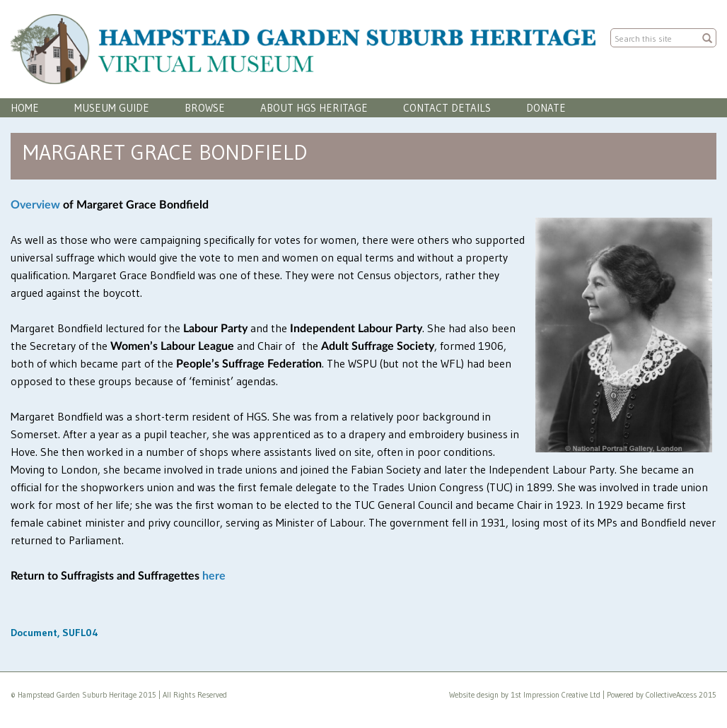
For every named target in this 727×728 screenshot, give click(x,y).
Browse (205, 108)
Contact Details (447, 108)
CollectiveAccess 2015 (681, 695)
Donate (546, 108)
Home (25, 108)
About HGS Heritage (314, 108)
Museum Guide (112, 108)
